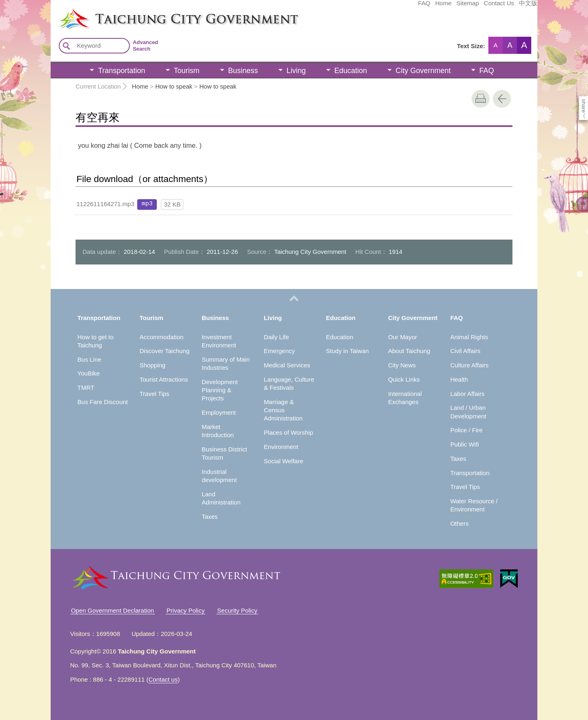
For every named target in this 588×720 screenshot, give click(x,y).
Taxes (210, 517)
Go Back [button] (502, 99)
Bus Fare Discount (103, 402)
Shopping (153, 365)
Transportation (121, 71)
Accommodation (162, 337)
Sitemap (406, 7)
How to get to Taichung (96, 341)
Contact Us (438, 7)
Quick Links (404, 379)
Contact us (163, 679)
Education (351, 71)
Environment (281, 447)
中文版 (467, 7)
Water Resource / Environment (474, 505)
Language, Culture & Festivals (289, 383)
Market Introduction (218, 431)
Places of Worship (288, 432)
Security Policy (237, 610)
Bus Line (89, 359)
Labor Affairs (468, 394)
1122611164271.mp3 (105, 204)
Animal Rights (469, 337)
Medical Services (287, 365)
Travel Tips (155, 394)
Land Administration (221, 498)
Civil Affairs (465, 351)
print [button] (481, 99)
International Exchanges (405, 398)
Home (382, 7)
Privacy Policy (186, 610)
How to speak (174, 86)
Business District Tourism (224, 453)
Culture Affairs (470, 365)
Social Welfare (283, 461)
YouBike (89, 373)
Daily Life (276, 337)
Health (459, 379)
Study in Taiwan (347, 351)
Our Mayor (402, 337)
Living (296, 71)
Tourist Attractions (164, 379)
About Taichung (409, 351)
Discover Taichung (165, 351)
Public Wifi (465, 444)
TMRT (86, 388)
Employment (219, 412)
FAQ (363, 7)
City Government (423, 71)
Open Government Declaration (112, 610)
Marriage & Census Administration (283, 410)
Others (460, 523)
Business (243, 71)
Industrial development (219, 476)
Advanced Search (145, 46)
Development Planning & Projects (220, 390)
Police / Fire (467, 430)
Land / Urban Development (468, 412)
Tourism (187, 71)
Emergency (279, 351)
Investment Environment (219, 341)
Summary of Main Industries (226, 363)
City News (402, 365)
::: (53, 11)
